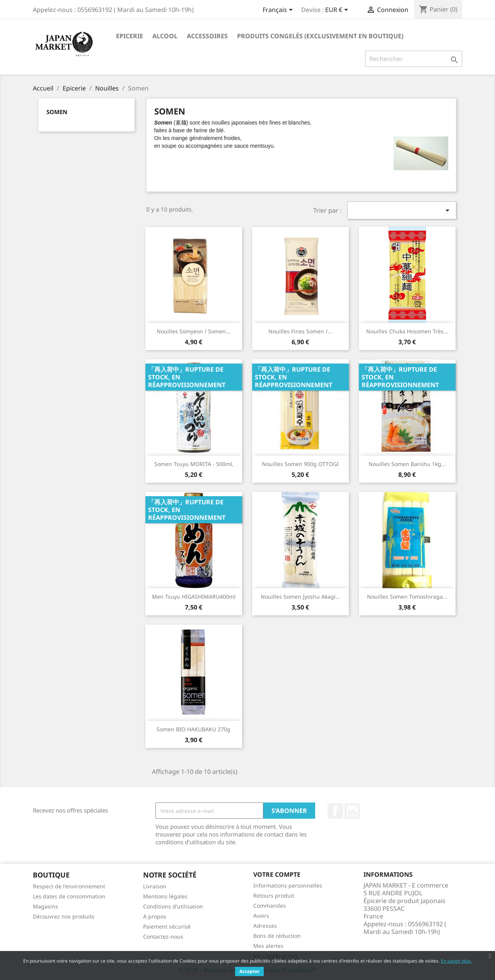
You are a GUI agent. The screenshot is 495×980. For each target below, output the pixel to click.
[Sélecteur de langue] (279, 10)
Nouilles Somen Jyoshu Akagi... (300, 597)
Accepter (249, 971)
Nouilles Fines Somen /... (300, 331)
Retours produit (274, 895)
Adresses (265, 926)
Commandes (270, 906)
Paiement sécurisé (167, 926)
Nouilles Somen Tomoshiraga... (407, 597)
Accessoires (207, 36)
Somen (57, 112)
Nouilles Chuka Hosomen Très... (407, 331)
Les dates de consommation (69, 896)
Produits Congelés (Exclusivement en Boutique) (320, 36)
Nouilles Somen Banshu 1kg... (407, 464)
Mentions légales (165, 896)
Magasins (45, 906)
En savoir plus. (456, 961)
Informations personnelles (288, 885)
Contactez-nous (163, 936)
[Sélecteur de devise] (338, 10)
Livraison (155, 886)
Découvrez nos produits (64, 916)
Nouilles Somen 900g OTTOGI (300, 464)
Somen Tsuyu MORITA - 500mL (194, 464)
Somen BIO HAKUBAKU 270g (194, 729)
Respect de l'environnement (69, 886)
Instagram (352, 811)
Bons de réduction (277, 936)
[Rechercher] (414, 59)
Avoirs (261, 916)
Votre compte (277, 874)
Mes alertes (268, 946)
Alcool (165, 36)
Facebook (335, 811)
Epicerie (130, 36)
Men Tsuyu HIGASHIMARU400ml (194, 597)
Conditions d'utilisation (173, 906)
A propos (155, 916)
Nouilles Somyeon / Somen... (194, 331)
